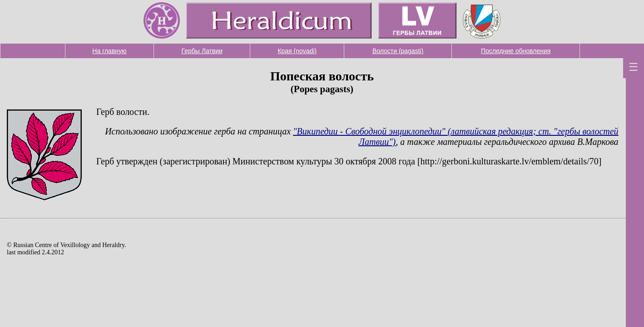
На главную (109, 51)
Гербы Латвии (202, 51)
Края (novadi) (297, 51)
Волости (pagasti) (398, 51)
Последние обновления (516, 51)
